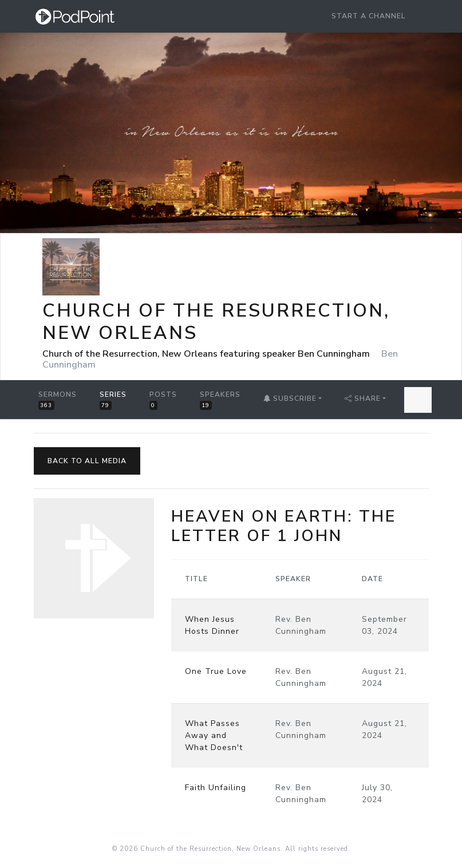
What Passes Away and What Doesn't (214, 735)
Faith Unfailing (216, 788)
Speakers (220, 400)
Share (363, 399)
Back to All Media (87, 461)
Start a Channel (369, 16)
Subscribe (290, 399)
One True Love (216, 671)
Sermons (58, 400)
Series (113, 400)
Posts (163, 400)
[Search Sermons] (418, 400)
